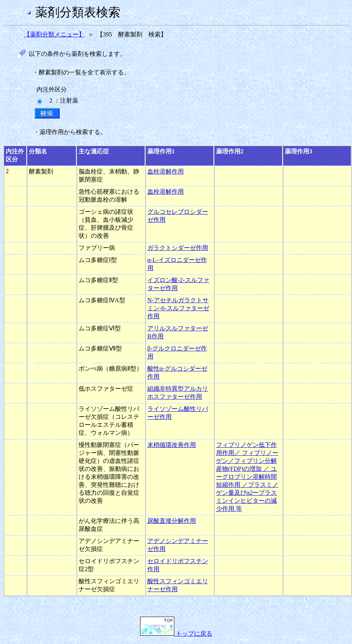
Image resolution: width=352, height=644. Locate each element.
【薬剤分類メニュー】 (54, 34)
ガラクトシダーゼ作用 (178, 248)
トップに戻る (176, 634)
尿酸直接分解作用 (172, 521)
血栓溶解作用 (166, 171)
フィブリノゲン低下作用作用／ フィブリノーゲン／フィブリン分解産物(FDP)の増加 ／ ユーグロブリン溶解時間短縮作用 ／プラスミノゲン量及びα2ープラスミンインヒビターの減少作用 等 (247, 477)
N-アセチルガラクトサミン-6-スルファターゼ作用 (178, 308)
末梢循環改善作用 (172, 445)
